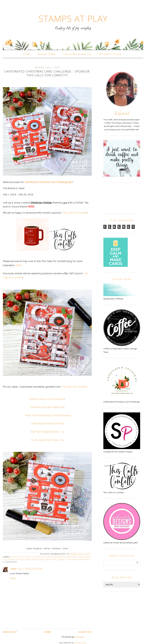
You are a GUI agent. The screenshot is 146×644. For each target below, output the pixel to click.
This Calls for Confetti (74, 213)
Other (65, 549)
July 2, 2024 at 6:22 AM (30, 569)
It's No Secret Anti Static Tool (48, 440)
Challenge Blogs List (78, 54)
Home (27, 54)
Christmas (72, 557)
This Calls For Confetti (74, 387)
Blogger (79, 637)
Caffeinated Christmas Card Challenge (31, 557)
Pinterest (56, 549)
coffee (12, 560)
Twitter (47, 549)
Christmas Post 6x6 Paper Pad (47, 407)
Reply (13, 578)
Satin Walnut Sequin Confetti (48, 424)
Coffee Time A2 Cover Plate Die (47, 399)
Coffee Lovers (23, 560)
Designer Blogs (80, 643)
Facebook (37, 549)
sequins (62, 560)
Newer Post (10, 632)
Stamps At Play (73, 19)
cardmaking (59, 557)
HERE (18, 265)
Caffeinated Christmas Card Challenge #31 (49, 182)
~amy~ (13, 569)
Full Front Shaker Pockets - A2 (48, 432)
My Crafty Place (110, 54)
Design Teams (47, 54)
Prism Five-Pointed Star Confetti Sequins (48, 415)
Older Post (85, 632)
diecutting (51, 560)
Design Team (38, 560)
